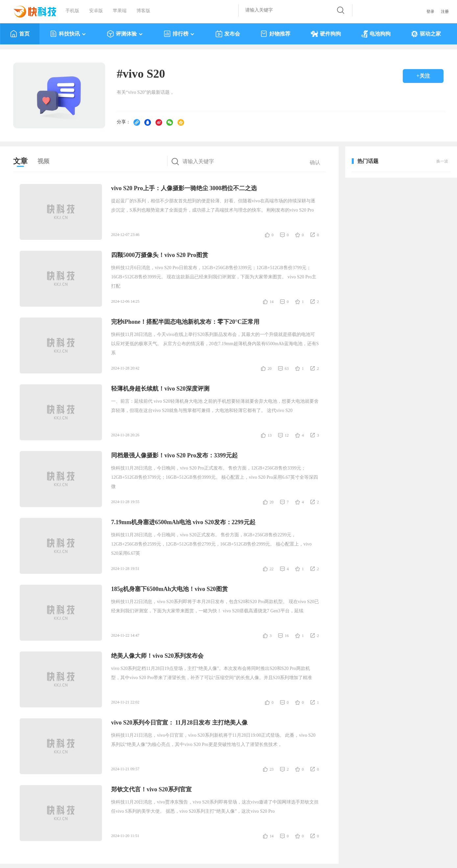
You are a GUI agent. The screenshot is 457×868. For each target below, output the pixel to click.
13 (270, 435)
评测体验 (125, 34)
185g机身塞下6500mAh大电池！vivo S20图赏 (169, 589)
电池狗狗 (376, 34)
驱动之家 (426, 34)
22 (272, 569)
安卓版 (96, 11)
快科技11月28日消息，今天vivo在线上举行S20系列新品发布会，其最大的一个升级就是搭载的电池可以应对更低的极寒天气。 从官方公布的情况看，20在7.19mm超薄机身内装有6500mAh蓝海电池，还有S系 (215, 344)
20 (270, 369)
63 (287, 369)
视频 (43, 161)
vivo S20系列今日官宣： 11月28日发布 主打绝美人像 (179, 723)
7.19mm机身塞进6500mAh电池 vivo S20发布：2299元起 (183, 522)
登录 (430, 12)
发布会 (228, 34)
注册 (445, 12)
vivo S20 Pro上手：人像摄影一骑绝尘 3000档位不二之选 (184, 188)
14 (272, 302)
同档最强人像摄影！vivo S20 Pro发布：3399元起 (174, 455)
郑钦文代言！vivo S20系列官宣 (151, 789)
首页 (20, 34)
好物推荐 (275, 34)
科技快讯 (68, 34)
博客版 (143, 11)
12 (287, 435)
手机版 (72, 11)
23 (272, 769)
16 (287, 636)
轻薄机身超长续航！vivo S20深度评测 (160, 389)
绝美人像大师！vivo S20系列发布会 (157, 656)
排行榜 (179, 34)
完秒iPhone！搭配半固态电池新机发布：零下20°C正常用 (185, 322)
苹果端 (120, 11)
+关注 (423, 76)
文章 (20, 161)
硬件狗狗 (326, 34)
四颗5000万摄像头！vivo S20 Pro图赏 (160, 255)
